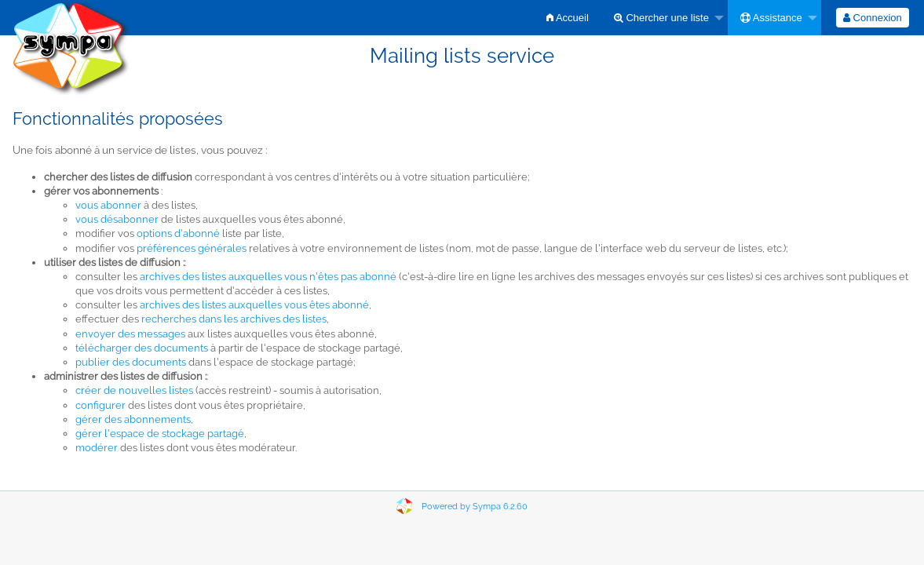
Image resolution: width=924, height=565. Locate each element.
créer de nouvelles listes (134, 390)
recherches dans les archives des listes (234, 319)
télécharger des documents (142, 348)
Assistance (771, 18)
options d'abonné (178, 233)
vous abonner (108, 205)
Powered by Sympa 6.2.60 (475, 507)
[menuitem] (568, 18)
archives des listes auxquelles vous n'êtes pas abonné (268, 277)
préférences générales (192, 248)
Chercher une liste (661, 18)
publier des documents (131, 362)
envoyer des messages (130, 334)
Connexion (873, 18)
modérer (97, 448)
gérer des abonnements (133, 419)
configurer (100, 405)
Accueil (568, 18)
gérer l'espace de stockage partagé (160, 434)
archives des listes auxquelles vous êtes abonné (254, 305)
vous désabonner (117, 219)
